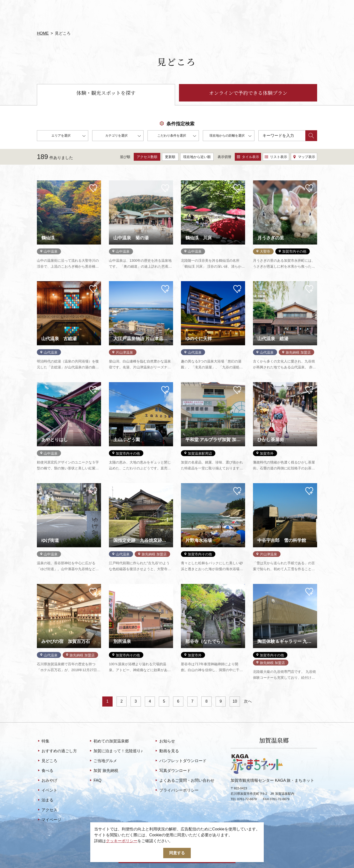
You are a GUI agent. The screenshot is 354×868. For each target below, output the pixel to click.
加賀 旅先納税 (103, 771)
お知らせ (165, 741)
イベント (47, 791)
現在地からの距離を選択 (230, 136)
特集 (43, 741)
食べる (45, 771)
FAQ (95, 781)
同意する (177, 853)
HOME (43, 33)
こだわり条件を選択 (177, 136)
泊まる (45, 800)
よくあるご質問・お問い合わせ (184, 781)
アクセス (47, 810)
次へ (248, 701)
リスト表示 (276, 157)
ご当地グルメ (103, 761)
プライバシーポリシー (176, 791)
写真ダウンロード (172, 771)
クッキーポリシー (122, 841)
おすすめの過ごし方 (57, 751)
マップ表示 (304, 157)
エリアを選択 (68, 136)
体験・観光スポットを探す (106, 93)
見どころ (47, 761)
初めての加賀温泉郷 (109, 741)
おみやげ (47, 781)
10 (235, 701)
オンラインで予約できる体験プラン (248, 93)
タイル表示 (248, 157)
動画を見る (167, 751)
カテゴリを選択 (123, 136)
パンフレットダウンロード (180, 761)
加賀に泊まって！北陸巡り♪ (116, 751)
